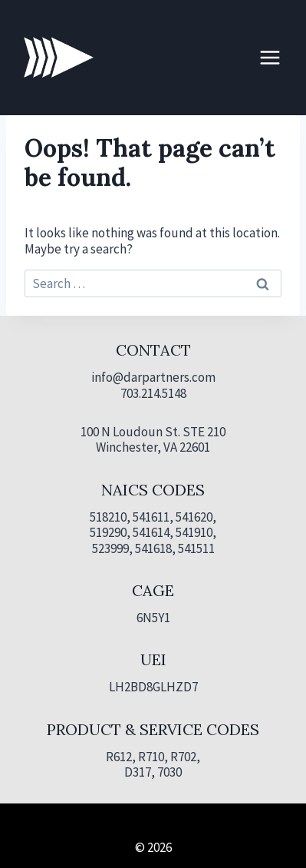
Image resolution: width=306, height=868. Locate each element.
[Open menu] (270, 57)
